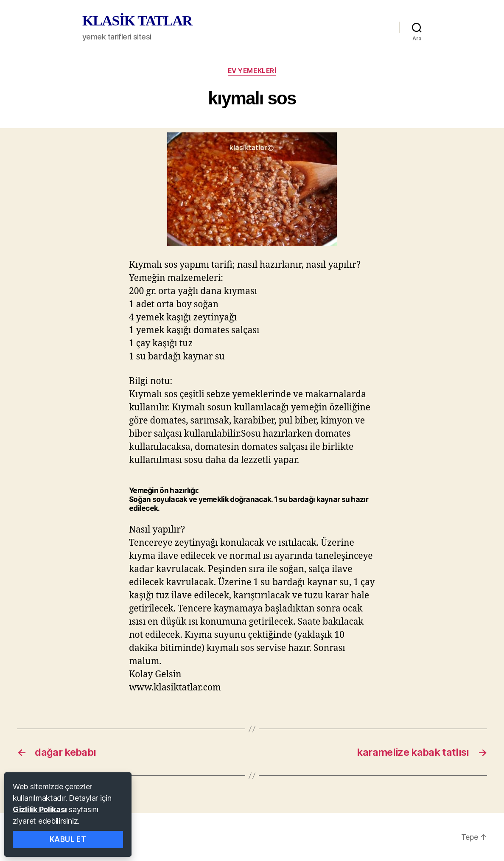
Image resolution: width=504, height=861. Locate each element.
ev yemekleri (252, 71)
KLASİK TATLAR (137, 21)
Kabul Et (68, 839)
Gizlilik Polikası (40, 809)
